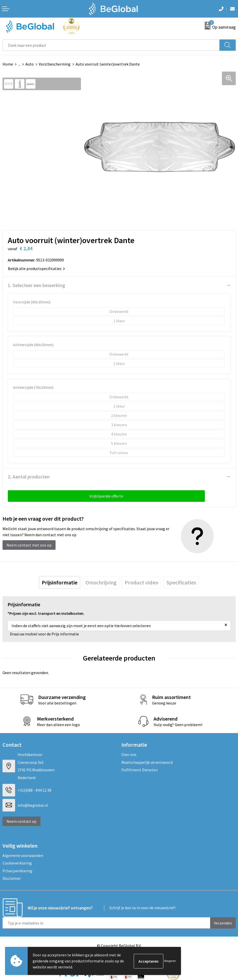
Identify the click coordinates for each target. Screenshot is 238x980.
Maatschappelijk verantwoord (147, 762)
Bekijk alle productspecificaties (36, 268)
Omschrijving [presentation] (101, 582)
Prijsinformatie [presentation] (60, 582)
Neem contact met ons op (29, 545)
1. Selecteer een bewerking (36, 285)
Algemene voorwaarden (23, 855)
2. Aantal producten (29, 477)
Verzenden (223, 923)
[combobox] (111, 45)
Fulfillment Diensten (139, 770)
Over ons (129, 754)
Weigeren (170, 961)
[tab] (60, 582)
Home (8, 64)
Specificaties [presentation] (181, 582)
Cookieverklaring (17, 863)
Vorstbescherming (55, 64)
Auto (30, 64)
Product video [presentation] (141, 582)
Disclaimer (12, 878)
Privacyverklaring (17, 871)
